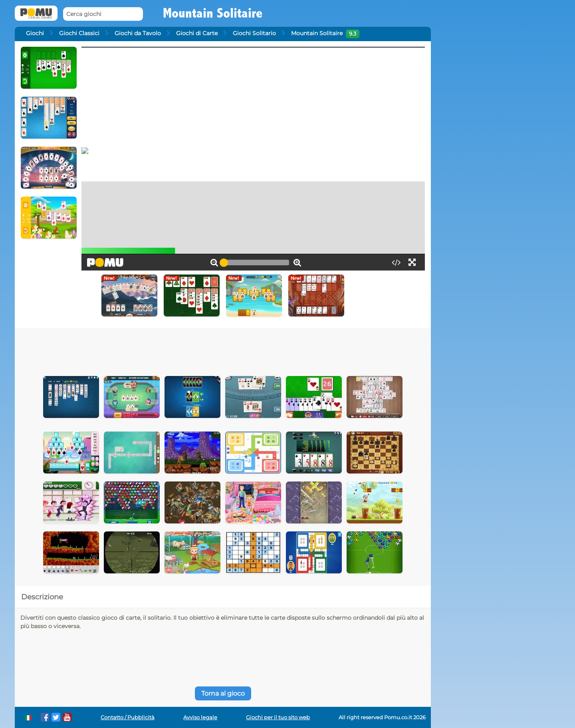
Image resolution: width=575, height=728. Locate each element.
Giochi (35, 33)
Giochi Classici (79, 33)
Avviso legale (200, 717)
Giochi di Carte (197, 33)
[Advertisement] (223, 350)
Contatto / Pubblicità (128, 717)
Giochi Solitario (254, 33)
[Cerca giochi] (103, 14)
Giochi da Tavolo (138, 33)
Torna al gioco (223, 693)
